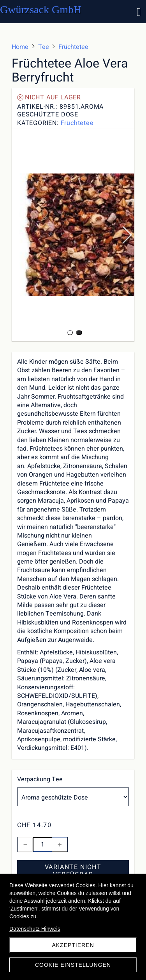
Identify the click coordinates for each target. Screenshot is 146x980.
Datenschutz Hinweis (35, 929)
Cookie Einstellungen (73, 965)
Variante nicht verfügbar (73, 871)
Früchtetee (77, 123)
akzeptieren (73, 945)
